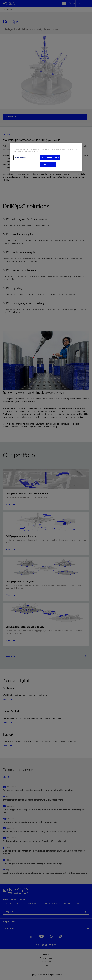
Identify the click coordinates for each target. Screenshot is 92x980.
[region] (46, 157)
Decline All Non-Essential (50, 158)
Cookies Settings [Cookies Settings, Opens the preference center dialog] (20, 158)
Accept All (48, 165)
